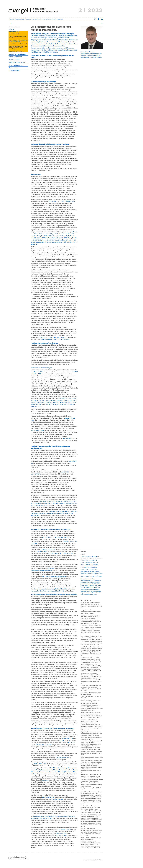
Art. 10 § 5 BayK (64, 236)
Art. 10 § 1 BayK (51, 404)
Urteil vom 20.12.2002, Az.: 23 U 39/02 (52, 337)
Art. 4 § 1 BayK (58, 503)
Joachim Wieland (47, 770)
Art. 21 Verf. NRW (50, 402)
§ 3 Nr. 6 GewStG (41, 552)
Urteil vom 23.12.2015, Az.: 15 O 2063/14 (55, 339)
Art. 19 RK (44, 505)
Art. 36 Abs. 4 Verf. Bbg (45, 234)
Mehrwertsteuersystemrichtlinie (41, 571)
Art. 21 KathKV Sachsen (64, 238)
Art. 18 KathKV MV (48, 240)
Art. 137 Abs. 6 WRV (68, 201)
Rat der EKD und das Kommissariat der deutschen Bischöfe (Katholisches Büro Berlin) (54, 772)
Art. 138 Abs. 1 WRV (37, 430)
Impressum (86, 860)
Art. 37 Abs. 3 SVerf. (48, 236)
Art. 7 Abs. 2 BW (47, 400)
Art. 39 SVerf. (72, 402)
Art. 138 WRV (68, 438)
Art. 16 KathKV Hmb (65, 242)
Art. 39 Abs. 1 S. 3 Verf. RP (62, 501)
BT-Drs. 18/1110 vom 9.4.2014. (89, 560)
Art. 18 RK (38, 406)
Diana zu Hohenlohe (60, 770)
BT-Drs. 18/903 (65, 741)
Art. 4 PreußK (61, 404)
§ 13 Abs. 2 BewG (57, 799)
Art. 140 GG (52, 201)
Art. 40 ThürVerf (36, 404)
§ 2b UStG (51, 569)
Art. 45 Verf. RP (62, 402)
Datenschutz (93, 860)
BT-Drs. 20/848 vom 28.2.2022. (89, 567)
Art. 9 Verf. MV (39, 402)
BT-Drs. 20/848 (62, 835)
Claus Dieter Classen (56, 768)
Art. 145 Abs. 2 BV (65, 398)
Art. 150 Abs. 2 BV (46, 501)
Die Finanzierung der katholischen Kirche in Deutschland (49, 19)
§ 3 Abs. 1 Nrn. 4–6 (55, 554)
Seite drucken (98, 19)
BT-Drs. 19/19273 (40, 764)
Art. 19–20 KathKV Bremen (48, 242)
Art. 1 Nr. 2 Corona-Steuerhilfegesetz (54, 577)
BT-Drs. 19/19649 (62, 758)
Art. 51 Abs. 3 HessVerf (61, 234)
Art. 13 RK (43, 238)
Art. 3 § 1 (48, 503)
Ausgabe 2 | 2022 (20, 19)
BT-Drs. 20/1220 (62, 833)
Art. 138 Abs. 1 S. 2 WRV (44, 745)
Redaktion (100, 860)
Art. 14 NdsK (51, 238)
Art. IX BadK (68, 503)
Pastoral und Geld (29, 19)
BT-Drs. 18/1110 (68, 739)
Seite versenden (95, 19)
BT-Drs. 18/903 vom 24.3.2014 (89, 556)
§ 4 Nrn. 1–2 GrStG (68, 554)
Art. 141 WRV (35, 474)
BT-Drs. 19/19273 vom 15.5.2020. (89, 563)
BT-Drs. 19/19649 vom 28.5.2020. (89, 565)
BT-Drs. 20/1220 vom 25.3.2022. (89, 569)
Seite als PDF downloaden (102, 19)
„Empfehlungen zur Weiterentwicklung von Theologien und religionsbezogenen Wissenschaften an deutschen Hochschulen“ (54, 513)
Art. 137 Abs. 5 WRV (62, 537)
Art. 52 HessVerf (59, 400)
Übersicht (12, 19)
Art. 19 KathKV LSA (62, 240)
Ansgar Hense (68, 768)
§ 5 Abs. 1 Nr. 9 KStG (49, 550)
